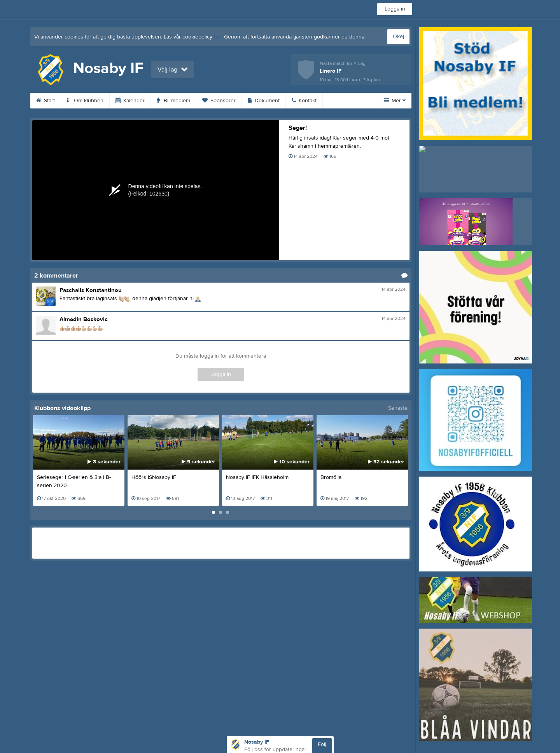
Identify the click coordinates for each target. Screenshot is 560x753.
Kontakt (304, 101)
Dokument (264, 101)
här (218, 37)
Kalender (130, 101)
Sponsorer (219, 101)
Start (45, 101)
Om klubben (85, 101)
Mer (395, 101)
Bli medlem (173, 101)
